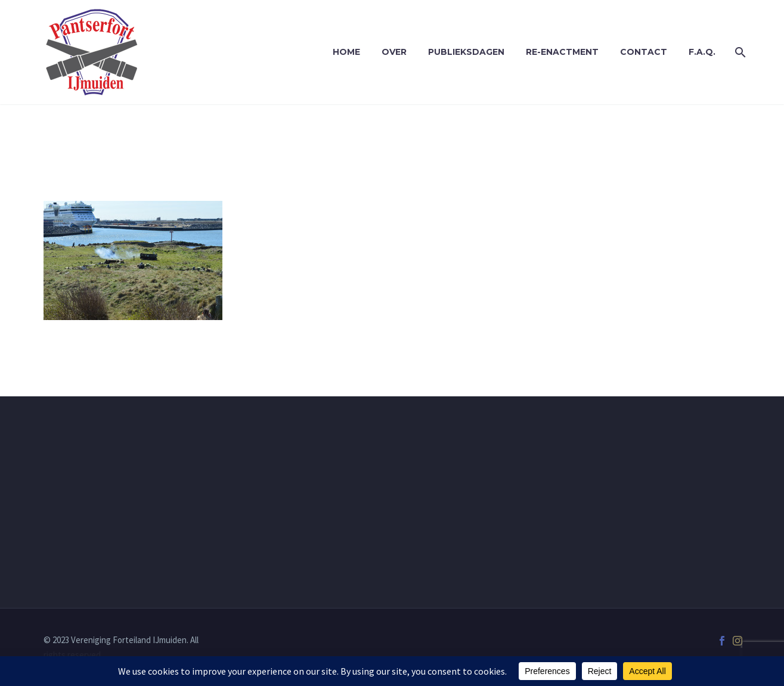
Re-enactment (562, 52)
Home (346, 52)
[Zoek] (740, 52)
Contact (644, 52)
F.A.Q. (702, 52)
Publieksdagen (466, 52)
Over (394, 52)
